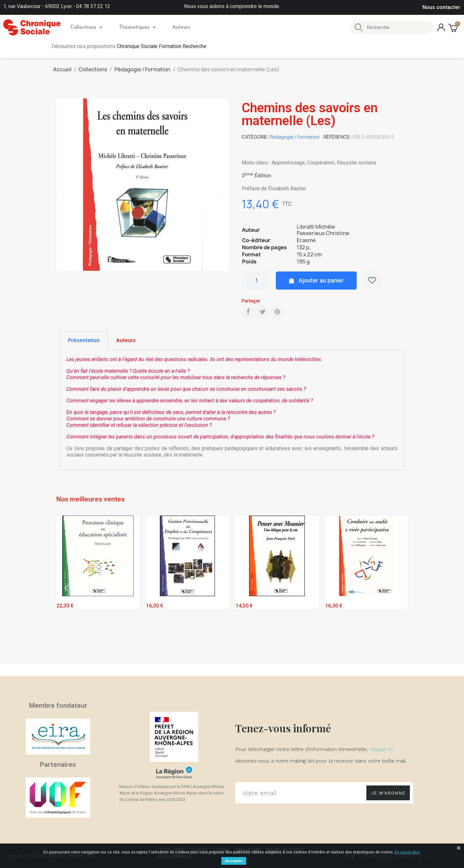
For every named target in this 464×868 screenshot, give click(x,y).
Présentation (84, 340)
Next (398, 588)
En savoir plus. (408, 852)
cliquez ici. (382, 749)
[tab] (84, 340)
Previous (66, 588)
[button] (64, 195)
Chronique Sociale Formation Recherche (162, 46)
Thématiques (137, 27)
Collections (86, 27)
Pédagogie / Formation (295, 137)
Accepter (234, 861)
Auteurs (181, 27)
